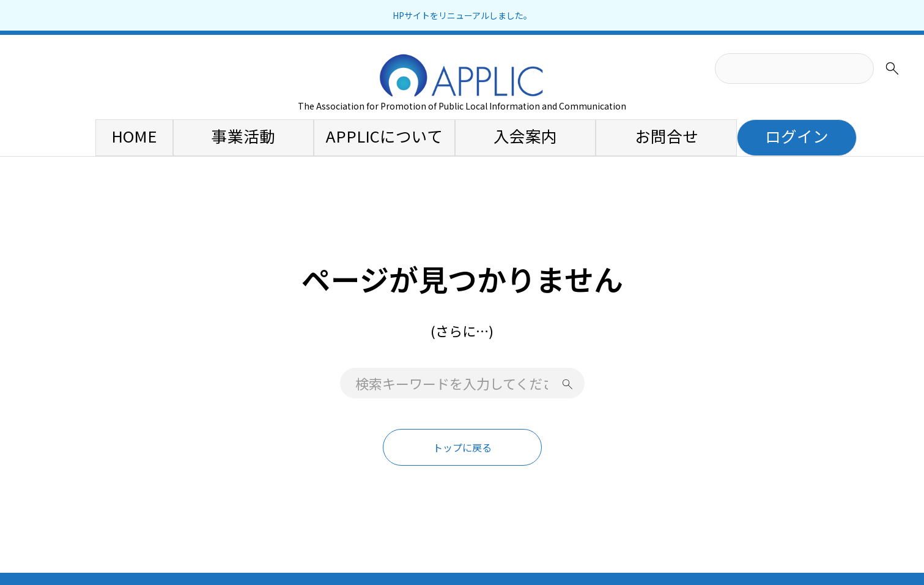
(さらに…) (462, 330)
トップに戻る (462, 447)
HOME (134, 136)
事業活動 (243, 136)
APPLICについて (384, 136)
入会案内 (525, 136)
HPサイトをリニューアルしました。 (462, 15)
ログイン (797, 136)
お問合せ (667, 136)
